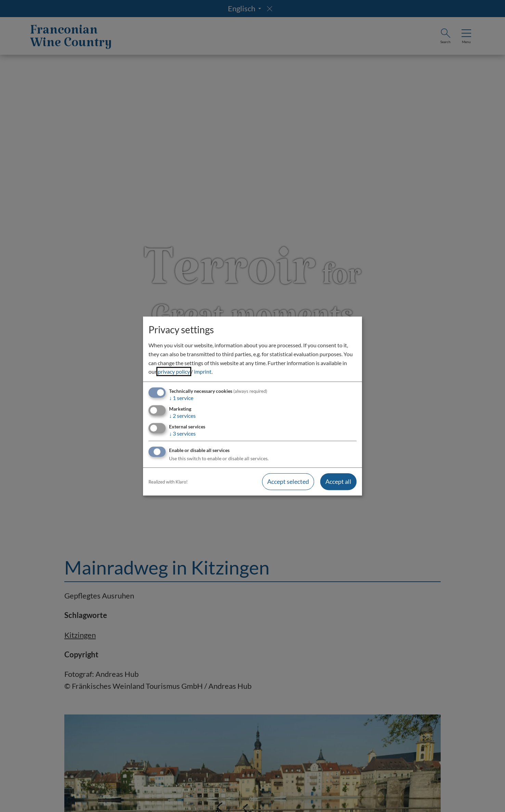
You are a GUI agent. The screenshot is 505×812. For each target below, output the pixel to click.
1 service (181, 398)
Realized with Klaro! (168, 482)
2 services (182, 416)
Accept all (338, 482)
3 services (182, 433)
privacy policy (174, 371)
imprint (203, 371)
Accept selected (288, 482)
